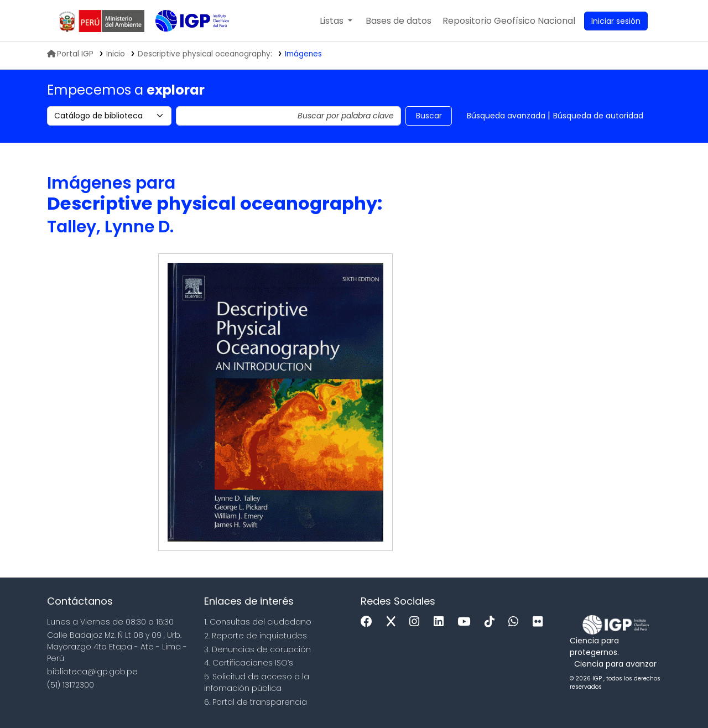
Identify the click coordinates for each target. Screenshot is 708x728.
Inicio (116, 54)
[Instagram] (417, 622)
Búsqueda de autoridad (598, 116)
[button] (336, 21)
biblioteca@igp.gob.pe (92, 672)
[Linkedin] (441, 622)
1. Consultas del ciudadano (258, 622)
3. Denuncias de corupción (257, 649)
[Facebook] (369, 622)
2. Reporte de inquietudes (256, 636)
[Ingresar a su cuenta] (616, 21)
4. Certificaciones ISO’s (249, 663)
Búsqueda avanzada (506, 116)
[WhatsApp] (516, 622)
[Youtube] (467, 622)
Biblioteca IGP (183, 43)
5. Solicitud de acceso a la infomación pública (257, 682)
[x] (394, 622)
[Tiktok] (492, 622)
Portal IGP (70, 54)
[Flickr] (540, 622)
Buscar (429, 116)
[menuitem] (509, 21)
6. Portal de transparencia (256, 702)
